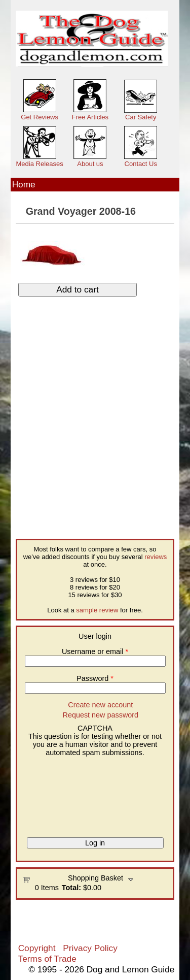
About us (90, 164)
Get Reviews (40, 117)
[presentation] (64, 793)
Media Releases (40, 164)
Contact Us (141, 164)
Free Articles (90, 117)
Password (95, 678)
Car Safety (141, 117)
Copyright (37, 948)
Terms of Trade (47, 959)
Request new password (101, 715)
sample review (97, 610)
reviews (156, 557)
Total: (71, 888)
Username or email (95, 651)
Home (24, 184)
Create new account (100, 705)
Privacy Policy (90, 948)
